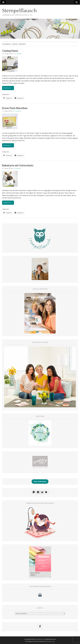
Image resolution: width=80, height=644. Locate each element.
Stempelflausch (19, 11)
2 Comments (18, 54)
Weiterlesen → (8, 88)
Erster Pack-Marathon (15, 108)
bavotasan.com (50, 641)
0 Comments (17, 168)
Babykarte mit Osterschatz (18, 165)
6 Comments (17, 111)
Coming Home (10, 51)
